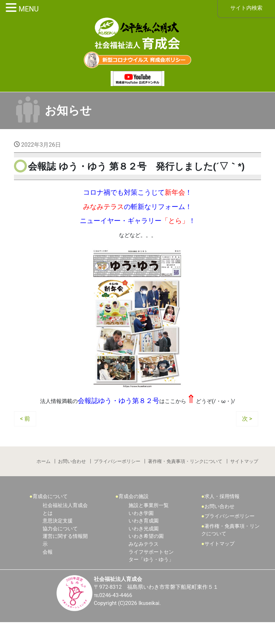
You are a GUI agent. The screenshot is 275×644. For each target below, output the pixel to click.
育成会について (50, 518)
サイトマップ (245, 480)
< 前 (25, 437)
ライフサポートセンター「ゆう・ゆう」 (151, 577)
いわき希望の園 (146, 557)
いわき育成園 (144, 542)
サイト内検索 (246, 8)
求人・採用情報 (222, 518)
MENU (29, 9)
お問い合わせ (72, 480)
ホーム (42, 480)
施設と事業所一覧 (149, 526)
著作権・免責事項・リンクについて (186, 480)
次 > (247, 437)
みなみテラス (144, 565)
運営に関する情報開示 (65, 561)
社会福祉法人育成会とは (65, 530)
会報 (48, 573)
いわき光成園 (144, 550)
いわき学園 (141, 534)
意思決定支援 (58, 542)
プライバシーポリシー (117, 480)
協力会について (60, 550)
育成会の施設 (134, 518)
